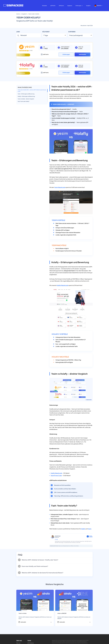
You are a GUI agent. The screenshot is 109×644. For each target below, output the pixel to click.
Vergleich (88, 6)
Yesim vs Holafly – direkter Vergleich (26, 99)
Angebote (70, 6)
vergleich (24, 14)
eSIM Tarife (53, 6)
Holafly (83, 529)
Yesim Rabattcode (60, 187)
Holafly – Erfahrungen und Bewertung (26, 96)
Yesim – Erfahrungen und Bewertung (26, 94)
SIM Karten (61, 6)
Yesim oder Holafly (34, 14)
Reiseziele (45, 6)
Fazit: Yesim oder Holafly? (24, 101)
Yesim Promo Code (56, 476)
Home (18, 14)
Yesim (90, 529)
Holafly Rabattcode (62, 285)
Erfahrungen (79, 6)
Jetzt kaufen (82, 54)
